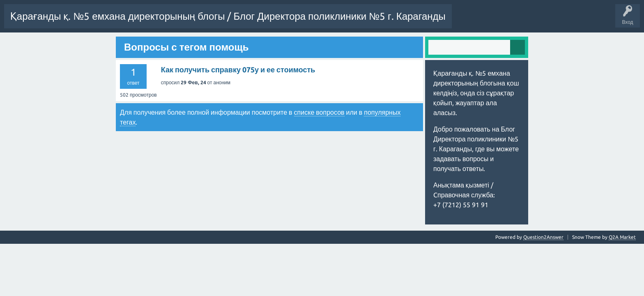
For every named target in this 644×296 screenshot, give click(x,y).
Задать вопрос (26, 46)
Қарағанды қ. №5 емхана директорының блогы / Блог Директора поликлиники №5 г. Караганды (228, 16)
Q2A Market (622, 260)
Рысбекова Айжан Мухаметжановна (98, 46)
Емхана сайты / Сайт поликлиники (195, 46)
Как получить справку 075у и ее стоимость (238, 93)
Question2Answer (543, 260)
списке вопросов (319, 136)
